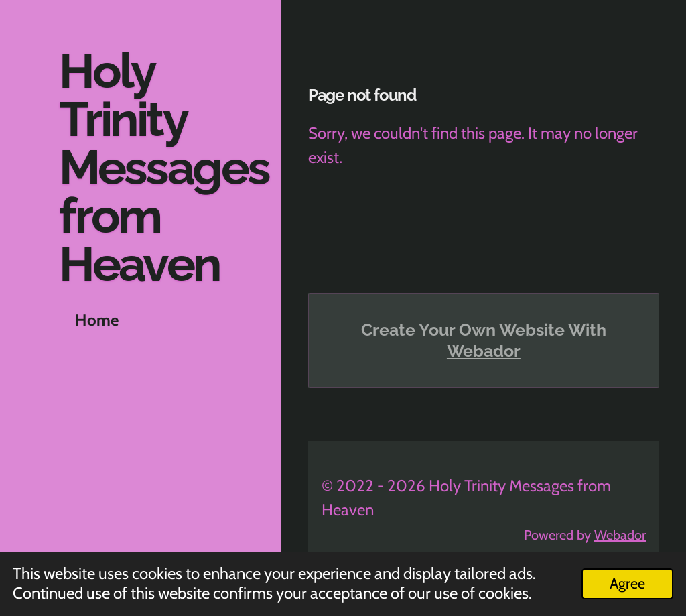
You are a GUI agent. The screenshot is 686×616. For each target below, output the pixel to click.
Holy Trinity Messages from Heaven (164, 167)
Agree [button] (627, 583)
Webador (484, 351)
